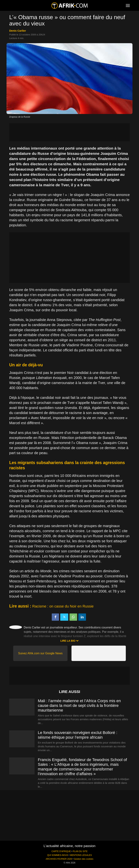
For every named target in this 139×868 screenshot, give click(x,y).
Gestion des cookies (84, 859)
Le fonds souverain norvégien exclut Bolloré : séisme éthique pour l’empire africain (78, 735)
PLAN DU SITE (80, 851)
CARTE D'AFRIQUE (61, 851)
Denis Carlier (18, 31)
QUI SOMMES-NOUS (58, 855)
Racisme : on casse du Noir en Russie (63, 606)
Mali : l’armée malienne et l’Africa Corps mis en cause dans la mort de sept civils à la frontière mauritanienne (79, 706)
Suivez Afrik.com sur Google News (40, 653)
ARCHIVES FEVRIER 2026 (59, 859)
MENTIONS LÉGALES (81, 855)
